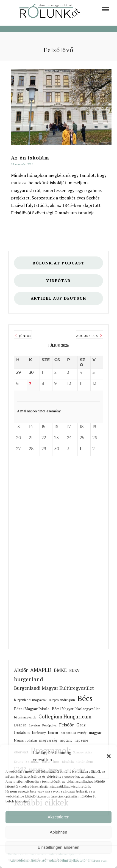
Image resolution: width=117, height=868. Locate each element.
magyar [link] (95, 732)
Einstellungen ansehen (59, 847)
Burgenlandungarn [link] (62, 700)
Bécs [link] (85, 698)
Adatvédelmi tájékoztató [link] (28, 860)
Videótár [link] (59, 281)
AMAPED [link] (41, 670)
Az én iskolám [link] (30, 158)
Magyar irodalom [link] (25, 740)
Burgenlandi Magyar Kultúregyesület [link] (54, 688)
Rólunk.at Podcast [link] (59, 263)
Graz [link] (81, 725)
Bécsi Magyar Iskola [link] (32, 709)
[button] (109, 756)
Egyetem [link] (34, 725)
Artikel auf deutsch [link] (59, 298)
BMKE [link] (60, 670)
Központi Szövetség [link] (73, 733)
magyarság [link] (48, 740)
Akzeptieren (58, 817)
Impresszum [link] (98, 860)
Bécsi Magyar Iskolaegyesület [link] (76, 709)
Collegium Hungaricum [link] (65, 716)
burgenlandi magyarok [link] (30, 700)
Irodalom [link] (22, 732)
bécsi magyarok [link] (25, 717)
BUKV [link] (74, 670)
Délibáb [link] (20, 725)
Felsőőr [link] (66, 725)
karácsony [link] (39, 733)
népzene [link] (81, 740)
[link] (105, 9)
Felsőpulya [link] (49, 725)
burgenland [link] (29, 679)
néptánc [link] (66, 740)
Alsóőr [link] (21, 670)
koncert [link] (53, 733)
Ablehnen (58, 832)
